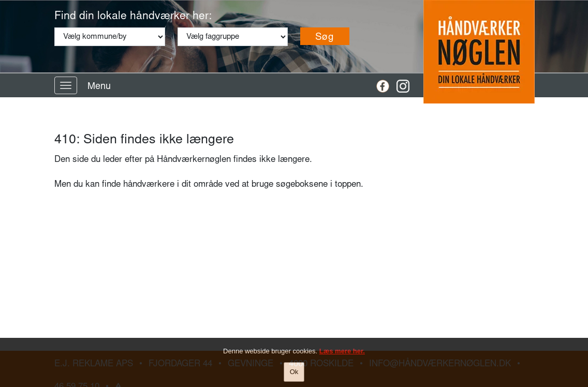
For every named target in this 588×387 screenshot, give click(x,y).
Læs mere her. (342, 352)
